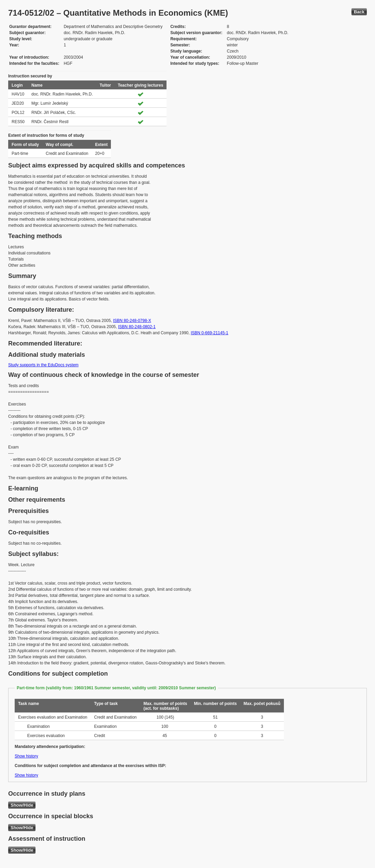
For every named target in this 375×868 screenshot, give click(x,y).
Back (359, 12)
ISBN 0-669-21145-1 (210, 333)
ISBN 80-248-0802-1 (137, 327)
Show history (26, 756)
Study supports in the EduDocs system (43, 365)
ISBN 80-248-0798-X (132, 321)
